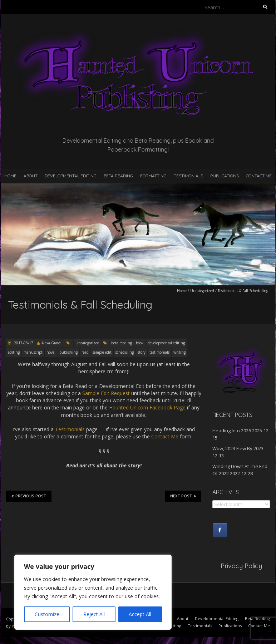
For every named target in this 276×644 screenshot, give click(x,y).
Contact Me (259, 176)
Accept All (140, 614)
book (140, 343)
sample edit (102, 352)
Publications (225, 176)
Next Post (183, 496)
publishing (68, 352)
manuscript (33, 352)
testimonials (159, 352)
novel (51, 352)
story (142, 352)
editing (14, 352)
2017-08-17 (23, 343)
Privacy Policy (241, 566)
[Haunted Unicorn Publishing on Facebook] (220, 530)
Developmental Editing (71, 176)
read (85, 352)
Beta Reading (118, 176)
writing (179, 352)
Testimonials (188, 176)
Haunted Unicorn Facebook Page (147, 407)
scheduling (125, 352)
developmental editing (166, 343)
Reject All (94, 614)
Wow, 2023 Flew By (232, 448)
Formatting (153, 176)
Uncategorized (202, 291)
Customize (47, 614)
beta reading (122, 343)
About (31, 176)
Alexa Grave (51, 343)
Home (10, 176)
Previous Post (29, 496)
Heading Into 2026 (232, 431)
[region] (93, 592)
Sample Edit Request (106, 393)
